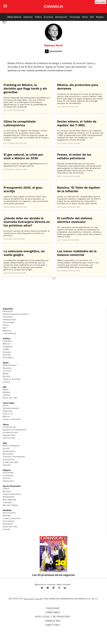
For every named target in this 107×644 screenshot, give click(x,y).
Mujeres (100, 17)
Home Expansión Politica (16, 314)
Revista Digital (100, 2)
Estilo (6, 406)
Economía (48, 17)
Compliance (53, 612)
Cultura (7, 382)
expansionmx (44, 588)
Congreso (8, 347)
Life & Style (9, 403)
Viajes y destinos (12, 518)
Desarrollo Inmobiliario (15, 430)
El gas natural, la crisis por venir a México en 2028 (23, 156)
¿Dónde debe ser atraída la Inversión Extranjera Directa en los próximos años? (27, 222)
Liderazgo (8, 475)
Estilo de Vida (10, 527)
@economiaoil (56, 51)
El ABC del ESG (11, 462)
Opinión (7, 355)
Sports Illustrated (12, 486)
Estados (7, 352)
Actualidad (8, 473)
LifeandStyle (9, 333)
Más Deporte (9, 500)
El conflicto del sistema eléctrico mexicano (75, 220)
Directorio (53, 625)
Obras (85, 17)
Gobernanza (9, 451)
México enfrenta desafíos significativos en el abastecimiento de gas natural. (25, 165)
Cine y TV (8, 414)
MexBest (7, 510)
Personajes (9, 521)
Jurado (6, 529)
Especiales (9, 481)
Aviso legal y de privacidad (53, 617)
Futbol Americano (12, 494)
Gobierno (8, 341)
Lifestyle (8, 502)
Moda (6, 374)
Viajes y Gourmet (12, 379)
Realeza (7, 368)
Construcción (10, 427)
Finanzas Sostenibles (14, 457)
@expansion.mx (54, 588)
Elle (5, 387)
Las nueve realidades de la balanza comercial (77, 253)
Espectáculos (10, 365)
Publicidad (53, 608)
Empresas (28, 17)
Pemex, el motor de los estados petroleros (74, 156)
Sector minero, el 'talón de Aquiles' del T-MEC (77, 123)
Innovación (8, 459)
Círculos (7, 371)
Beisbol (7, 491)
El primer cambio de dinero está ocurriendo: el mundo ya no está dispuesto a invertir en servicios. (27, 233)
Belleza (7, 376)
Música (6, 416)
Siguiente (54, 278)
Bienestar (8, 524)
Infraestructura (10, 432)
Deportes (8, 411)
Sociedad (8, 358)
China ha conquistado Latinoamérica (20, 123)
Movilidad (8, 454)
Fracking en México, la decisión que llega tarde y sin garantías (25, 88)
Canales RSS (53, 621)
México (7, 344)
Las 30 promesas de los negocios (54, 575)
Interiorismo (9, 438)
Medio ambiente (11, 446)
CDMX (6, 349)
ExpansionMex (61, 588)
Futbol (6, 489)
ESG (92, 17)
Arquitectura (9, 435)
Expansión (8, 309)
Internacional (61, 17)
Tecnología (75, 17)
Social (6, 448)
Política (38, 17)
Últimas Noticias (14, 17)
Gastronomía (9, 513)
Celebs (7, 395)
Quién (6, 363)
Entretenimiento (11, 408)
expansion (67, 588)
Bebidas (7, 516)
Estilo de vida (10, 398)
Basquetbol (9, 497)
